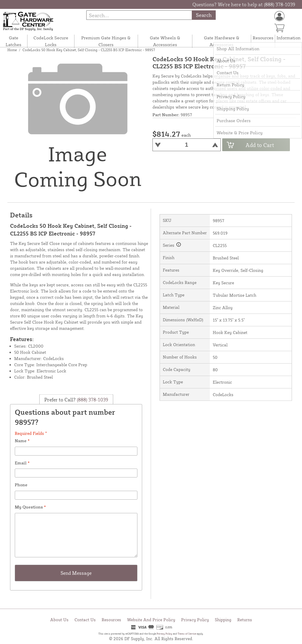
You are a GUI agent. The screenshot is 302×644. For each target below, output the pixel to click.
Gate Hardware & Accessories (222, 41)
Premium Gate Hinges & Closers (106, 41)
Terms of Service (187, 634)
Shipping (223, 620)
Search (204, 15)
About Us (59, 620)
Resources (263, 38)
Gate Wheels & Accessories (165, 41)
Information (289, 38)
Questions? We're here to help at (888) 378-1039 (244, 4)
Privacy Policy (195, 620)
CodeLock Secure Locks (51, 41)
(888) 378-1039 (92, 400)
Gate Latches (13, 41)
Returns (245, 620)
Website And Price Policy (151, 620)
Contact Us (85, 620)
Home (12, 50)
